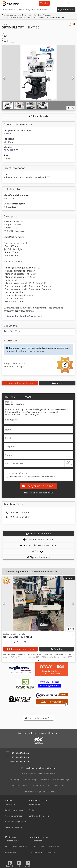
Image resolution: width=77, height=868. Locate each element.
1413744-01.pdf (12, 331)
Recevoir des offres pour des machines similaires (33, 477)
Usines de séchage (61, 779)
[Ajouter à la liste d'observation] (70, 24)
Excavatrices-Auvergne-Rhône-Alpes (39, 792)
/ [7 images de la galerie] (71, 629)
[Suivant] (73, 78)
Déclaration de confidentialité (39, 493)
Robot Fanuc (39, 786)
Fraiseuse (8, 134)
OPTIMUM (9, 142)
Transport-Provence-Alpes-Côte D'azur (38, 773)
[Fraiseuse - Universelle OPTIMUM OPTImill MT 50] (38, 604)
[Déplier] (39, 660)
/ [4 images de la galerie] (71, 108)
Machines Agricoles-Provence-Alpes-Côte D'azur (28, 779)
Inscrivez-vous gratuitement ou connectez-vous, (46, 348)
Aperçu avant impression (38, 540)
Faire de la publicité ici (39, 718)
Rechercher (66, 10)
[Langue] (70, 3)
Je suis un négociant (19, 473)
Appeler (57, 383)
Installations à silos (57, 786)
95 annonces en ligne (14, 367)
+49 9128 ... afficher (18, 513)
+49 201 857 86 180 (20, 753)
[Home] (24, 15)
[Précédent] (4, 78)
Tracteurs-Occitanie (21, 786)
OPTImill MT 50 (11, 150)
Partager (38, 551)
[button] (74, 3)
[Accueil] (2, 15)
